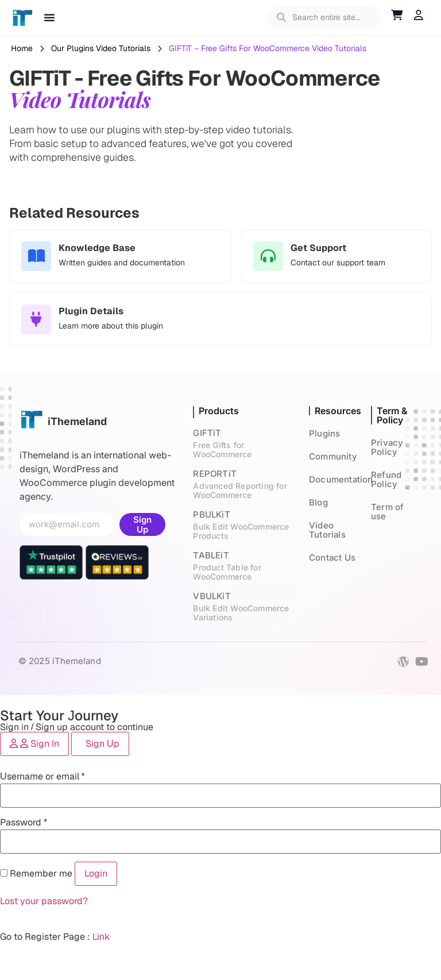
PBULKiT (245, 525)
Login (96, 873)
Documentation (341, 479)
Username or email (42, 776)
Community (333, 456)
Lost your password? (44, 901)
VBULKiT (245, 606)
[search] (332, 17)
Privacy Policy (387, 447)
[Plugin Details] (36, 319)
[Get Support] (268, 256)
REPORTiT (245, 484)
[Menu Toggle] (49, 17)
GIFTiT (245, 443)
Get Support (318, 248)
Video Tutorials (327, 530)
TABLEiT (245, 566)
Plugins (324, 433)
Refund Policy (386, 479)
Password (24, 822)
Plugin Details (91, 311)
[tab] (34, 744)
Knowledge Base (97, 248)
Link (101, 937)
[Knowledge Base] (36, 256)
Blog (318, 502)
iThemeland (77, 421)
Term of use (387, 512)
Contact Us (332, 557)
